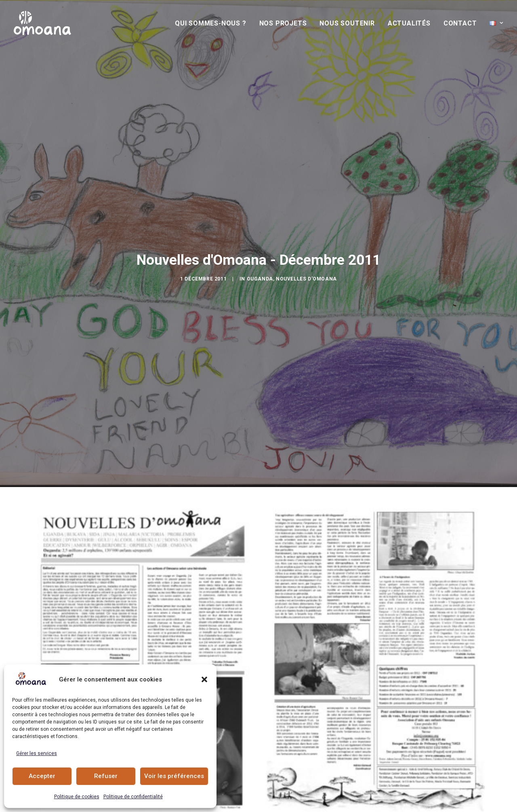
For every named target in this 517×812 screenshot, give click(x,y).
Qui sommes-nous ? (211, 23)
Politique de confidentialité (133, 797)
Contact (460, 23)
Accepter (42, 776)
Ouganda (260, 246)
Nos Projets (283, 23)
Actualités (409, 23)
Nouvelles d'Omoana (306, 246)
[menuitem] (213, 23)
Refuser (106, 776)
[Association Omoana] (42, 23)
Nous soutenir (347, 23)
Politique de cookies (77, 797)
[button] (204, 679)
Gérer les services (37, 753)
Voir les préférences (174, 776)
